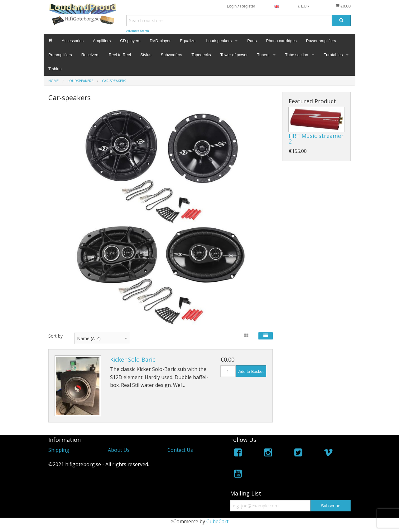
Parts (252, 41)
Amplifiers (102, 41)
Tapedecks (201, 55)
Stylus (146, 55)
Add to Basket (251, 371)
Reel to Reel (120, 55)
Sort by (55, 336)
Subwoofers (172, 55)
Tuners (263, 55)
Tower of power (234, 55)
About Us (119, 450)
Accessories (73, 41)
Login (232, 6)
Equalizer (188, 41)
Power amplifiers (321, 41)
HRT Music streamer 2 (316, 139)
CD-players (130, 41)
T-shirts (55, 69)
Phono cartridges (281, 41)
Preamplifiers (60, 55)
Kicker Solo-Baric (133, 359)
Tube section (297, 55)
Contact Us (180, 450)
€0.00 (343, 6)
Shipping (59, 450)
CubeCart (217, 521)
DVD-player (160, 41)
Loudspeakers (219, 41)
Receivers (90, 55)
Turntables (333, 55)
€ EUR (304, 6)
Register (248, 6)
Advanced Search (138, 31)
